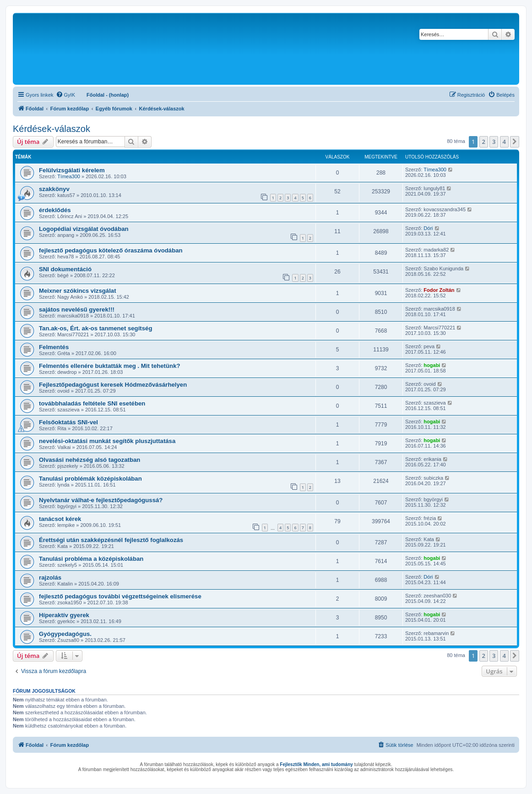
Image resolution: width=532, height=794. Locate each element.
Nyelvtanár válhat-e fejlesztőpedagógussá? (101, 500)
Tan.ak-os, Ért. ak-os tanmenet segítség (95, 328)
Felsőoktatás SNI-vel (68, 422)
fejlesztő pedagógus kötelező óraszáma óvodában (111, 250)
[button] (515, 142)
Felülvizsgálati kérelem (72, 170)
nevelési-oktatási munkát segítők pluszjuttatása (107, 441)
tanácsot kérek (60, 519)
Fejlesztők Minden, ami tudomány (316, 764)
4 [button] (504, 142)
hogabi (432, 365)
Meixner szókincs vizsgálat (78, 291)
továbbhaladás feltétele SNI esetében (92, 403)
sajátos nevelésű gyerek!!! (77, 309)
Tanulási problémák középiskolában (90, 479)
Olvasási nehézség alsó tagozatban (90, 460)
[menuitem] (65, 95)
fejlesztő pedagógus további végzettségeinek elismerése (120, 596)
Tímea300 (69, 176)
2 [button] (484, 142)
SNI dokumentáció (65, 269)
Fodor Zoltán (439, 290)
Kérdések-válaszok (52, 129)
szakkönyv (54, 189)
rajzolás (50, 578)
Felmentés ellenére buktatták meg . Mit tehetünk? (110, 366)
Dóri (428, 228)
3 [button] (494, 142)
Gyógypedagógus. (65, 634)
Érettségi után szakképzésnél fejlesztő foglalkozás (111, 540)
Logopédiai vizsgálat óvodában (84, 229)
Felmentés (54, 347)
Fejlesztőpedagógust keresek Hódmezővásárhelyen (113, 385)
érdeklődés (55, 210)
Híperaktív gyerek (64, 615)
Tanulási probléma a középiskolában (91, 559)
